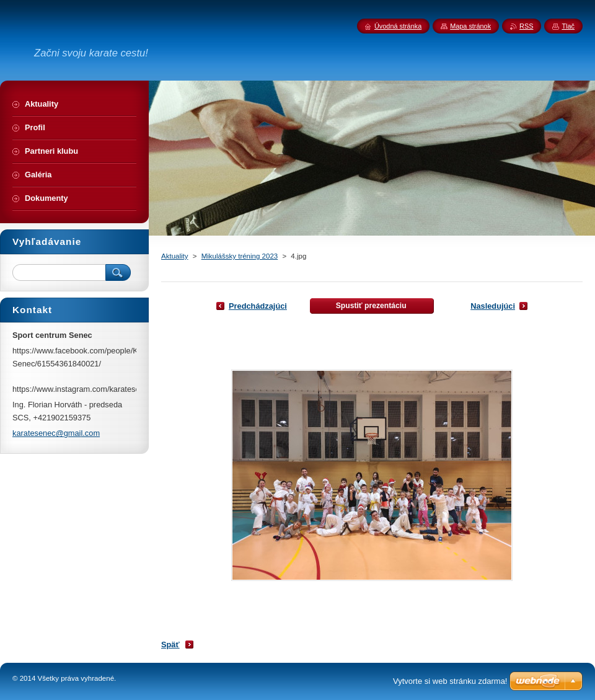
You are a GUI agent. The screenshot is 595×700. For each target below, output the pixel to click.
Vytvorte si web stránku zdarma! (450, 681)
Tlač (568, 26)
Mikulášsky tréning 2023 (240, 256)
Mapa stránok (470, 26)
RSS (526, 26)
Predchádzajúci (258, 306)
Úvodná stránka (398, 26)
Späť (170, 645)
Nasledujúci (493, 306)
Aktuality (175, 256)
